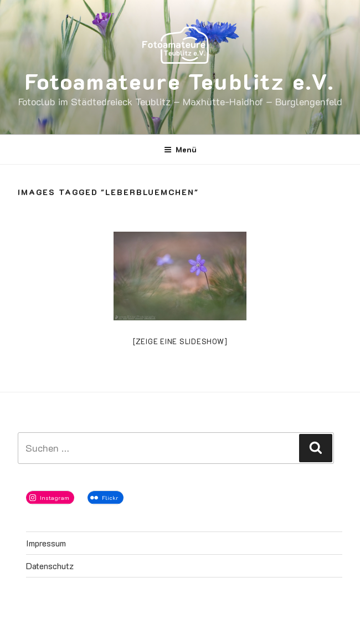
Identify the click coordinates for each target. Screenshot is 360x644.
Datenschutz (50, 566)
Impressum (46, 543)
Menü (180, 149)
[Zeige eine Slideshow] (180, 341)
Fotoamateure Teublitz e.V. (180, 81)
